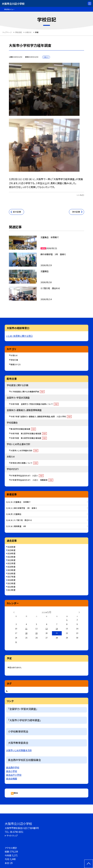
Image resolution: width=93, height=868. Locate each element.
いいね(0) (80, 195)
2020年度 (11, 567)
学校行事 (14, 360)
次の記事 (76, 212)
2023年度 (11, 557)
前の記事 (17, 212)
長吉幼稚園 (12, 779)
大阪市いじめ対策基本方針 (24, 450)
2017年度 (11, 577)
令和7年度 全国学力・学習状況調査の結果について (34, 404)
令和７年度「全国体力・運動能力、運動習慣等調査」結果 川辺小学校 (41, 416)
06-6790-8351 (17, 832)
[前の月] (14, 612)
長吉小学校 (12, 771)
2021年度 (11, 563)
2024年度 (11, 553)
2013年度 (11, 590)
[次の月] (79, 612)
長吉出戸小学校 (14, 775)
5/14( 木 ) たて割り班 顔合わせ (19, 520)
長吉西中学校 (13, 767)
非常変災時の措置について (24, 463)
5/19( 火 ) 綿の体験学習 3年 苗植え (22, 508)
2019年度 (11, 570)
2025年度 (11, 550)
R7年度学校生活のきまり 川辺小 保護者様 (32, 480)
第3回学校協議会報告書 (23, 429)
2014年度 (11, 587)
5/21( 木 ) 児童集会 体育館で (18, 502)
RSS (16, 793)
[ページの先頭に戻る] (89, 864)
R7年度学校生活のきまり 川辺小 (27, 475)
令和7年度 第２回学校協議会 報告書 (29, 433)
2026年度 (11, 547)
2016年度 (11, 580)
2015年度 (11, 583)
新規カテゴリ (16, 364)
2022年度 (11, 560)
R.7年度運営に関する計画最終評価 (27, 392)
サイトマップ (12, 836)
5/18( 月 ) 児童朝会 (14, 514)
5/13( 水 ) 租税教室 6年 (16, 526)
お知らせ (14, 355)
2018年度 (11, 573)
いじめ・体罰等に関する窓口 (19, 336)
